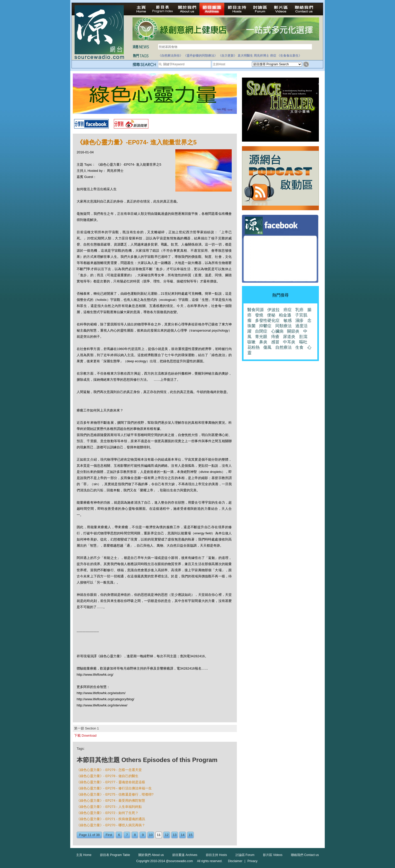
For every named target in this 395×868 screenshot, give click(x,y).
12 (167, 835)
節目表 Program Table (115, 855)
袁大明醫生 (245, 56)
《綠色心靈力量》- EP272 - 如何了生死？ (108, 813)
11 (159, 835)
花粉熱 (254, 347)
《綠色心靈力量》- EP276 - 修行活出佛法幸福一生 (114, 788)
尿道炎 (289, 337)
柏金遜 (285, 315)
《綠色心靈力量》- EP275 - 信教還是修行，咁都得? (115, 794)
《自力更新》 (228, 56)
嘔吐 (303, 342)
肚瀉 (303, 337)
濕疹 (299, 320)
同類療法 (283, 326)
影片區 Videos (273, 855)
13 (175, 835)
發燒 (259, 315)
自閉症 (261, 331)
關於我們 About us (151, 855)
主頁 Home (84, 855)
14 (183, 835)
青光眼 (261, 337)
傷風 (267, 347)
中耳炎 (289, 342)
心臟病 (277, 331)
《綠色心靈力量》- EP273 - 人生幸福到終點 (109, 807)
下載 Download (85, 735)
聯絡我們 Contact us (305, 855)
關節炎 (293, 331)
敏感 (288, 320)
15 (190, 835)
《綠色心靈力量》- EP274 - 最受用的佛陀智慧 (111, 801)
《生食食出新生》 (289, 56)
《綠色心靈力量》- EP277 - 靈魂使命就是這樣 (111, 782)
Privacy (252, 861)
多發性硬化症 (267, 320)
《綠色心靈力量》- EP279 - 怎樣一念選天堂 (109, 770)
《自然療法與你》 (170, 56)
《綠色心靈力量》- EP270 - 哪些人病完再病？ (111, 825)
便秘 (271, 315)
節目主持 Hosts (216, 855)
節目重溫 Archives (185, 855)
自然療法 (283, 347)
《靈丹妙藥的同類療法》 (200, 56)
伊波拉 (274, 310)
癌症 (273, 56)
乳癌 (299, 310)
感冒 (275, 342)
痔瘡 (275, 337)
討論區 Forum (245, 855)
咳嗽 (251, 342)
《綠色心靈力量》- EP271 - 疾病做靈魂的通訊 (111, 819)
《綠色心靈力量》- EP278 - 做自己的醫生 (108, 776)
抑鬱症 (265, 326)
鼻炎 (263, 342)
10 (151, 835)
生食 (299, 347)
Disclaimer (235, 861)
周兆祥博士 (261, 56)
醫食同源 (256, 310)
